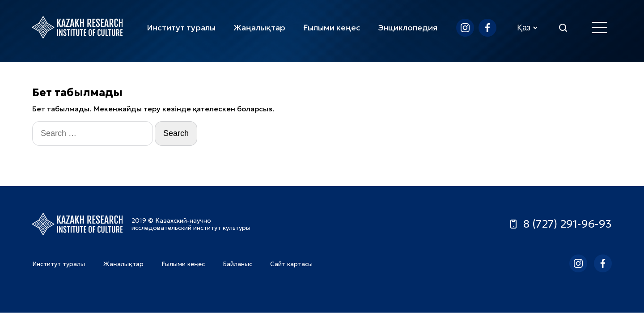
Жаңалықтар (259, 28)
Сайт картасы (291, 264)
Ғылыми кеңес (332, 28)
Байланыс (237, 264)
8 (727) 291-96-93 (560, 224)
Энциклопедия (408, 28)
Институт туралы (181, 28)
